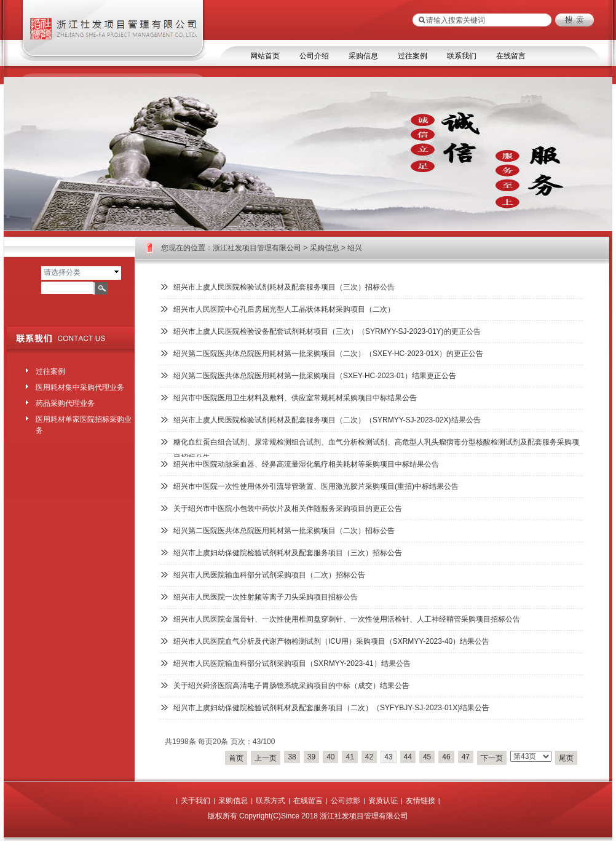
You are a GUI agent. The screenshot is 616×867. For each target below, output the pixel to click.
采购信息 (363, 56)
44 (408, 757)
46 (446, 757)
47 (466, 757)
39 (311, 757)
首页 (236, 758)
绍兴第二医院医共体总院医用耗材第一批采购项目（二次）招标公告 (284, 531)
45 (427, 757)
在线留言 (511, 56)
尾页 (566, 758)
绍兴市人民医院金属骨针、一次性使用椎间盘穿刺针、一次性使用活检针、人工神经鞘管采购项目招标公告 (347, 619)
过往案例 (413, 56)
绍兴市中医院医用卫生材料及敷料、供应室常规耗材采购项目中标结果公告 (295, 398)
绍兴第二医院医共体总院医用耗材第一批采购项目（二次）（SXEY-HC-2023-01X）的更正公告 (328, 354)
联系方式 (270, 801)
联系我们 (462, 56)
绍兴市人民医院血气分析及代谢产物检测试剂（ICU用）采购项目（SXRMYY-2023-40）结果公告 (331, 641)
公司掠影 (346, 801)
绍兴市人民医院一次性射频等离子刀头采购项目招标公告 (266, 597)
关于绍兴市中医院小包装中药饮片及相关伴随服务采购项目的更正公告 (288, 509)
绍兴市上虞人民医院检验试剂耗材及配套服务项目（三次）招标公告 (284, 287)
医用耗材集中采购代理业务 (80, 387)
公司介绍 (314, 56)
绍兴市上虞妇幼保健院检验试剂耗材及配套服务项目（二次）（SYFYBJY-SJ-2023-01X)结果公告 (331, 708)
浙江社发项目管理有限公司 (257, 248)
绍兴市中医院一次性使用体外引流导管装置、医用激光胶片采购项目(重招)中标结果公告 (316, 486)
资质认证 (383, 801)
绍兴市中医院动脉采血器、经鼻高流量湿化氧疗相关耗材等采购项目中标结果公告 (306, 464)
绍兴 (355, 248)
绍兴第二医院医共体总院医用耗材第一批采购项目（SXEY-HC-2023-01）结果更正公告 (315, 376)
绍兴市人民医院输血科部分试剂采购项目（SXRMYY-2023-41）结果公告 (292, 663)
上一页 (266, 758)
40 (330, 757)
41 (349, 757)
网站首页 (265, 56)
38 (292, 757)
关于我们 (195, 801)
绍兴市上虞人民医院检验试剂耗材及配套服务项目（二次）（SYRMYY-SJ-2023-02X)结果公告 (327, 420)
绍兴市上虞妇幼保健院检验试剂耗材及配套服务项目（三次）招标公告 (288, 553)
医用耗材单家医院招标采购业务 (84, 422)
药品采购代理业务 (65, 403)
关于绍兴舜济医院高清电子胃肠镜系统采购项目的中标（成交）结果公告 (291, 686)
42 (369, 757)
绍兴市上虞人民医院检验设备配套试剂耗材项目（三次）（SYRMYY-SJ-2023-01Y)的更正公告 (327, 331)
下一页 (492, 758)
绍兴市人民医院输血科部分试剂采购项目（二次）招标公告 (269, 575)
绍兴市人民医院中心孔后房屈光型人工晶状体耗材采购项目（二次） (284, 309)
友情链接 (421, 801)
